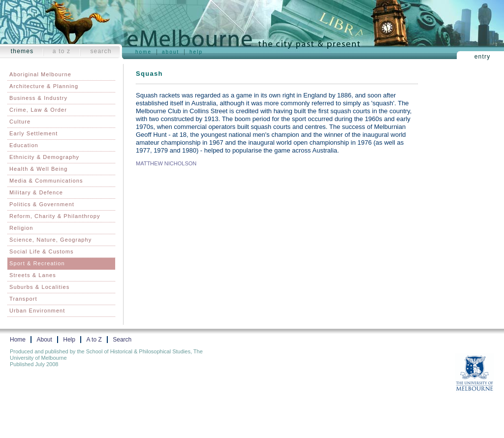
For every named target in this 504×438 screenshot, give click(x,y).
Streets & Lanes (33, 275)
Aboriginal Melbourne (40, 74)
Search (101, 51)
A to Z (62, 51)
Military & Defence (36, 192)
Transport (23, 299)
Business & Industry (38, 98)
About (171, 52)
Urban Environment (37, 311)
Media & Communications (46, 181)
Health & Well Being (39, 169)
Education (24, 145)
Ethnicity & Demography (44, 157)
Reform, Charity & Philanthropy (55, 216)
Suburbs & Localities (39, 287)
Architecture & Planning (44, 86)
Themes (22, 51)
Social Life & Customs (42, 251)
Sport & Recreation (37, 263)
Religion (21, 228)
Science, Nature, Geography (50, 240)
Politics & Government (42, 204)
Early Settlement (33, 133)
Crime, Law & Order (38, 110)
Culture (20, 122)
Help (196, 52)
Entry (483, 57)
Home (143, 52)
